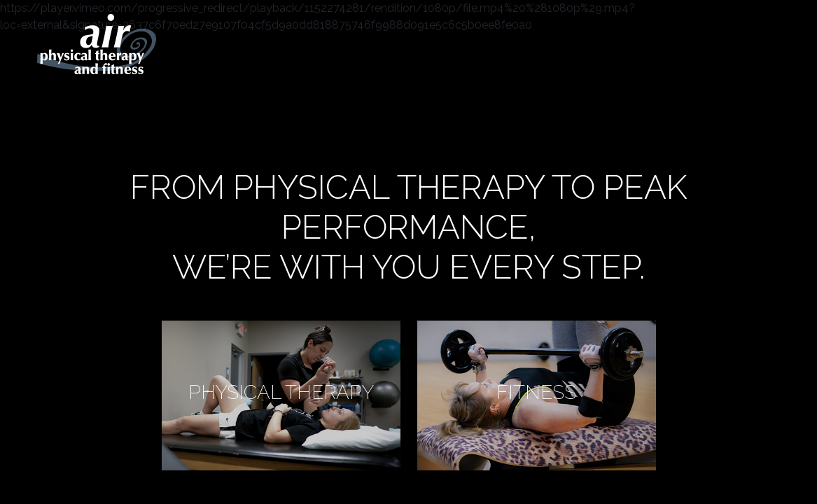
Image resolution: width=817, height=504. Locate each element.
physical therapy (281, 393)
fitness (536, 393)
